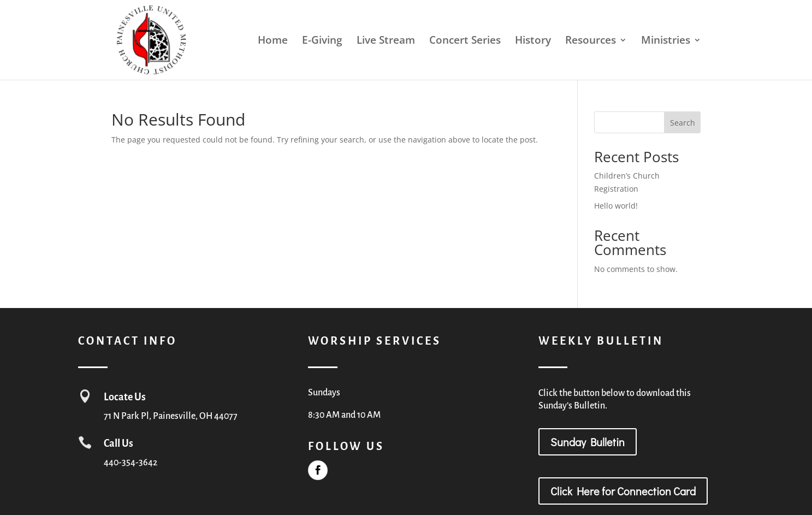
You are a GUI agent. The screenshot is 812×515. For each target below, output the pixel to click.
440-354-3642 (131, 463)
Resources (591, 42)
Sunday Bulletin (588, 442)
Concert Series (465, 42)
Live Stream (386, 42)
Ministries (666, 42)
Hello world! (616, 206)
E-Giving (322, 42)
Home (273, 42)
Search (683, 123)
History (533, 42)
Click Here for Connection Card (623, 491)
